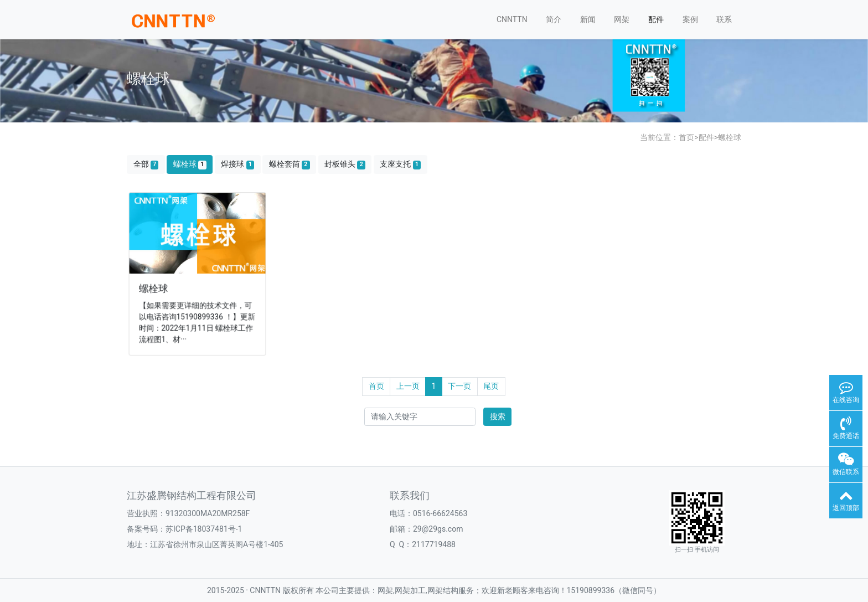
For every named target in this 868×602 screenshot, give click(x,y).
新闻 (588, 19)
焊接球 (237, 164)
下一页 (459, 386)
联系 (724, 19)
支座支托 (400, 164)
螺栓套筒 (290, 164)
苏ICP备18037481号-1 (204, 529)
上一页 (408, 386)
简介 (554, 19)
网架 (622, 19)
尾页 (491, 386)
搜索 (498, 416)
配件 (656, 19)
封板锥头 (345, 164)
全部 (146, 164)
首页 (686, 137)
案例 (690, 19)
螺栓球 (730, 137)
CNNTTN (512, 19)
